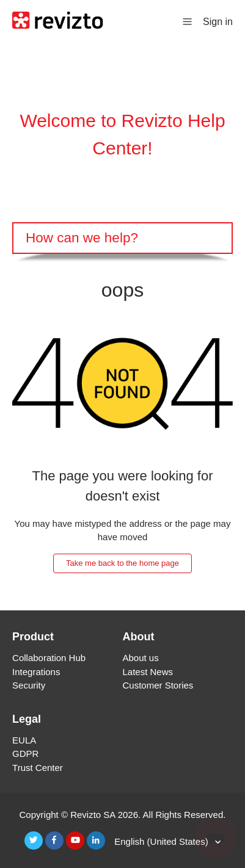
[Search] (122, 238)
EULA (24, 740)
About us (141, 658)
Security (29, 685)
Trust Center (38, 768)
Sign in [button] (218, 22)
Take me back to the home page (122, 563)
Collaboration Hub (49, 658)
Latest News (148, 672)
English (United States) (163, 841)
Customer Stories (158, 685)
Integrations (36, 672)
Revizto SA (93, 815)
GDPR (25, 754)
